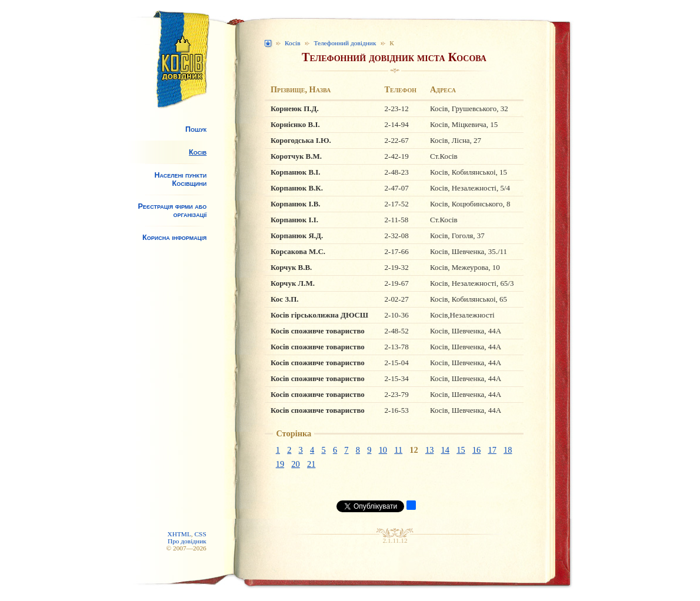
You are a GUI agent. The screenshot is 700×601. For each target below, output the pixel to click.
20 (295, 464)
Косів (198, 152)
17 (492, 450)
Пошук (196, 129)
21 (311, 464)
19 (280, 464)
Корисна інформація (174, 238)
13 (429, 450)
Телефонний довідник (345, 43)
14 (445, 450)
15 (461, 450)
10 (383, 450)
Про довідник (187, 541)
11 (398, 450)
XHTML (179, 534)
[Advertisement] (174, 345)
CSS (201, 534)
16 (476, 450)
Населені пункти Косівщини (180, 179)
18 (508, 450)
